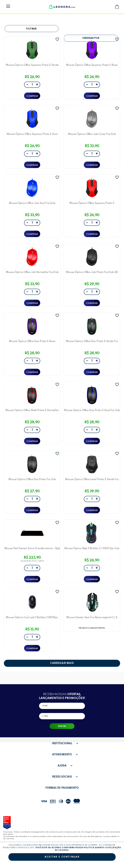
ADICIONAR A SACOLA (32, 96)
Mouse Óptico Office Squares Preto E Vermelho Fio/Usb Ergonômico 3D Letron (92, 203)
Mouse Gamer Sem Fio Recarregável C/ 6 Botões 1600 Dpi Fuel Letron (92, 617)
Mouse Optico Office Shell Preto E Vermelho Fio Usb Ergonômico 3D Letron (32, 410)
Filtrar (31, 29)
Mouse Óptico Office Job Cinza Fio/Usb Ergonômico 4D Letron (92, 134)
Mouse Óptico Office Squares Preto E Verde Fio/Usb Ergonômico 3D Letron (32, 65)
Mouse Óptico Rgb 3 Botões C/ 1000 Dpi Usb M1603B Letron (92, 548)
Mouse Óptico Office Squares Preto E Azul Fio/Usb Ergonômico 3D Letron (32, 134)
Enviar (62, 726)
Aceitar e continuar (62, 857)
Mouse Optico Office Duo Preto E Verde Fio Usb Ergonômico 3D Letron (92, 341)
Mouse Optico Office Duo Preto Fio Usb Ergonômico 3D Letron (32, 479)
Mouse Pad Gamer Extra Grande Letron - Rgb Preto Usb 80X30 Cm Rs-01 (32, 548)
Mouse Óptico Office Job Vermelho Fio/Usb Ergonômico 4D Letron (32, 272)
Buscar (111, 7)
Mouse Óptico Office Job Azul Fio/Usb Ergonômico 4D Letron (32, 203)
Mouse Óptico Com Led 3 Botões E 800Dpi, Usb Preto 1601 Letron (32, 617)
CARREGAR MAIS (62, 663)
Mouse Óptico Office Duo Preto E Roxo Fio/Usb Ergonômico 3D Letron (32, 341)
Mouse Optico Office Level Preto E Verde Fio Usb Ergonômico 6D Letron (92, 479)
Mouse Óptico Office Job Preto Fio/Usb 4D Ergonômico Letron (92, 272)
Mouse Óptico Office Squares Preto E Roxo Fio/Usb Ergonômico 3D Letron (92, 65)
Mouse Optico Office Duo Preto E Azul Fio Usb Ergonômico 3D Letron (92, 410)
